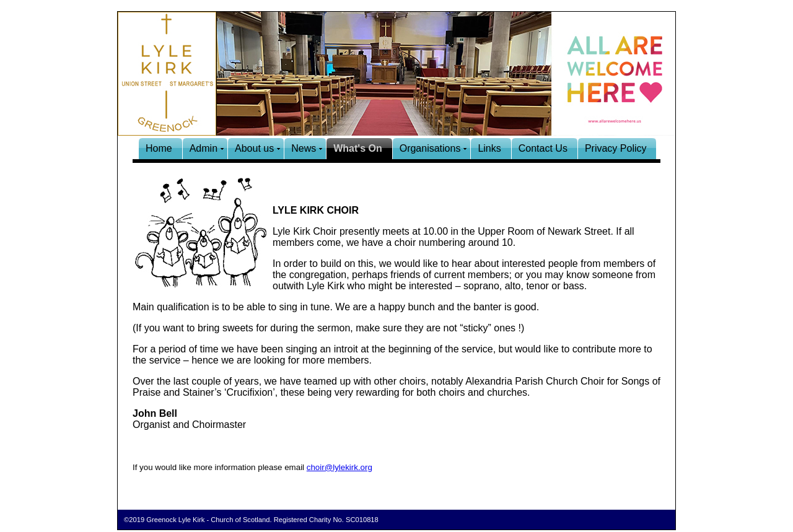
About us (254, 148)
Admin (204, 148)
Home (159, 148)
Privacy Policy (616, 148)
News (304, 148)
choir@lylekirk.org (340, 467)
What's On (357, 148)
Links (489, 148)
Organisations (430, 148)
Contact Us (543, 148)
